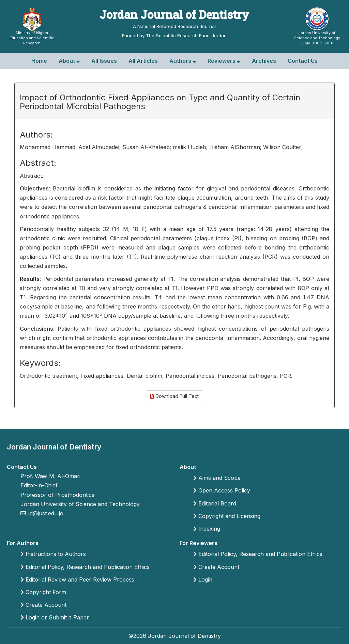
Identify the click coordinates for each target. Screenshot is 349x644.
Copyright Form (43, 592)
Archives (264, 61)
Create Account (43, 605)
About (69, 61)
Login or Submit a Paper (55, 617)
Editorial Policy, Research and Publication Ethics (85, 567)
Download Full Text (174, 396)
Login (203, 579)
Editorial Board (215, 503)
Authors (183, 61)
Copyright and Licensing (227, 516)
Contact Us (303, 61)
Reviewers (224, 61)
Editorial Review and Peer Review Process (77, 579)
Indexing (207, 529)
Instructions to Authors (53, 554)
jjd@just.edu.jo (45, 513)
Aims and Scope (217, 478)
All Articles (143, 61)
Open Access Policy (222, 490)
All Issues (104, 61)
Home (39, 61)
